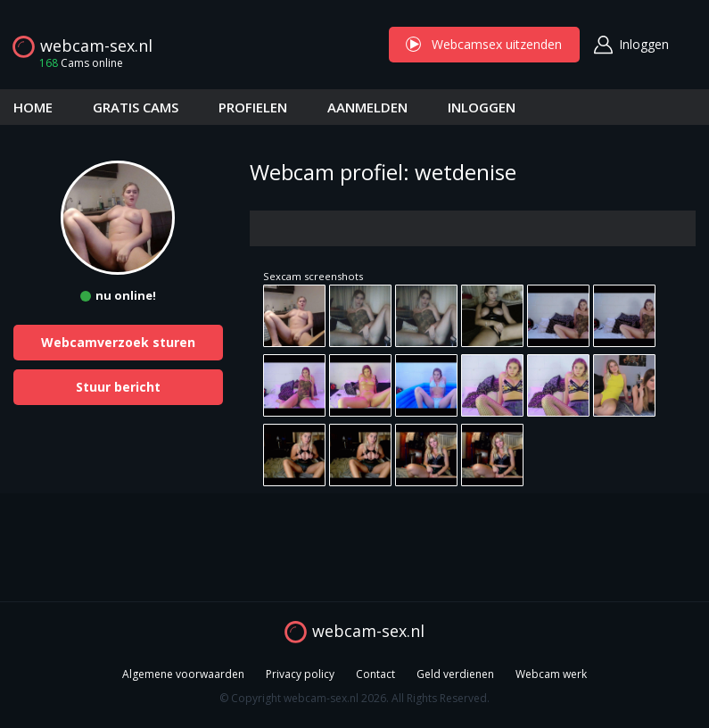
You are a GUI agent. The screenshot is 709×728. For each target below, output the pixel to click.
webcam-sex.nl (96, 45)
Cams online (76, 63)
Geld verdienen (455, 674)
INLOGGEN (482, 107)
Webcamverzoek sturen (118, 342)
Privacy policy (300, 674)
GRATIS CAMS (136, 107)
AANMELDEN (367, 107)
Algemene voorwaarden (183, 674)
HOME (33, 107)
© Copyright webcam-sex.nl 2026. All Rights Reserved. (354, 698)
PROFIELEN (253, 107)
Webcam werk (551, 674)
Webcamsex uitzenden (484, 44)
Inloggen (644, 44)
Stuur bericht (118, 387)
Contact (375, 674)
